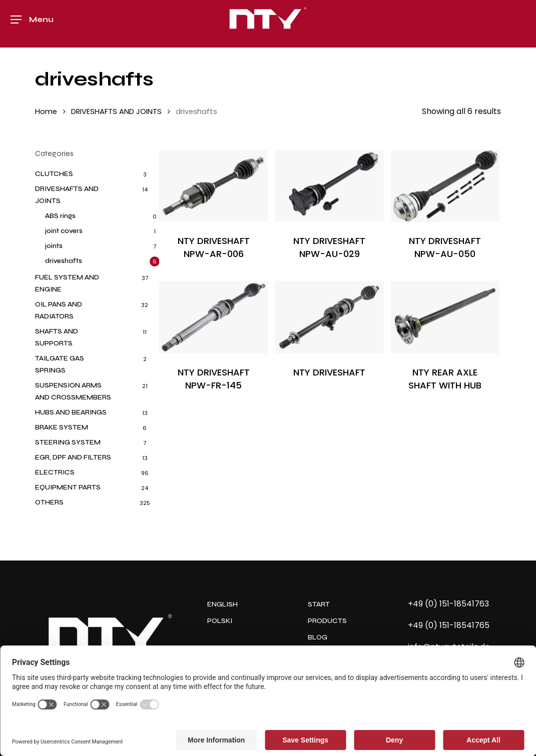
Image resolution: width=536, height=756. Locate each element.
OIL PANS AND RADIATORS (59, 310)
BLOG (318, 637)
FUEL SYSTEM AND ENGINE (67, 283)
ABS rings (60, 216)
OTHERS (49, 502)
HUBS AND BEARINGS (71, 412)
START (319, 604)
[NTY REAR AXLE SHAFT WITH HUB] (445, 317)
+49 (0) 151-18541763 (448, 604)
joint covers (64, 231)
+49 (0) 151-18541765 (449, 625)
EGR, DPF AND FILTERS (73, 457)
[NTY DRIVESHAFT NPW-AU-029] (329, 186)
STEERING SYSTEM (68, 442)
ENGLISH (222, 604)
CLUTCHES (54, 174)
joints (54, 246)
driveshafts (64, 261)
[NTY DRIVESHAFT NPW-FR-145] (213, 317)
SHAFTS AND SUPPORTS (57, 337)
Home (46, 111)
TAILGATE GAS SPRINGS (60, 364)
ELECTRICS (55, 472)
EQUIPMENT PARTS (68, 487)
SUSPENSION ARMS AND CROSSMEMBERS (73, 391)
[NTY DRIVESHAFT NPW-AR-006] (213, 186)
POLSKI (220, 621)
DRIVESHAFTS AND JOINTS (116, 111)
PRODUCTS (327, 621)
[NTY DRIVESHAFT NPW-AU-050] (445, 186)
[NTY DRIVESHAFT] (329, 317)
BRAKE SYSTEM (62, 427)
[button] (32, 24)
